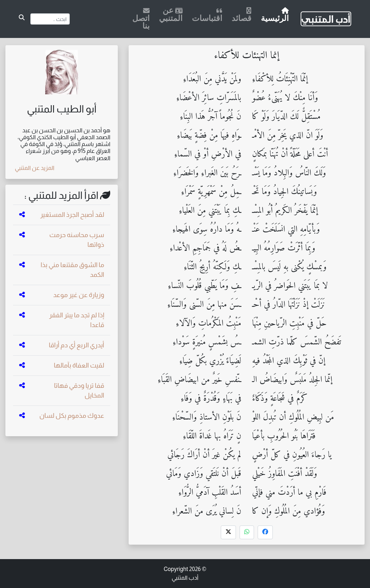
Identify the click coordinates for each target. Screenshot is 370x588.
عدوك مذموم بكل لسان (72, 416)
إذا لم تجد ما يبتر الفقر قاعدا (77, 320)
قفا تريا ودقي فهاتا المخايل (79, 390)
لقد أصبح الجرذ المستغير (72, 215)
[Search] (50, 19)
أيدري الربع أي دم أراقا (76, 345)
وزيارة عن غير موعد (79, 295)
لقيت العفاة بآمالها (79, 365)
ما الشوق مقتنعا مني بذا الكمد (73, 270)
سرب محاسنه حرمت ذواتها (77, 240)
